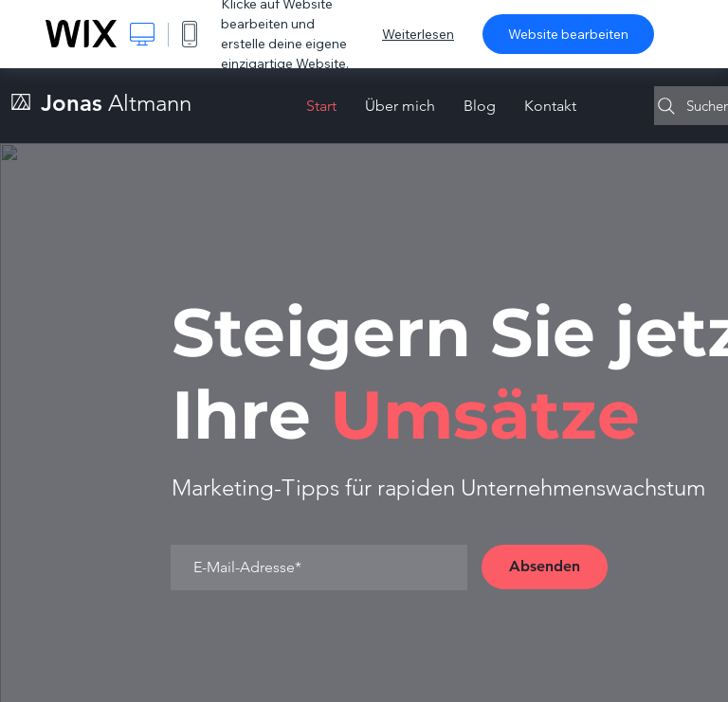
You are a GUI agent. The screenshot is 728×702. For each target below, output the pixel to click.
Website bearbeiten (568, 34)
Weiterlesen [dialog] (418, 34)
